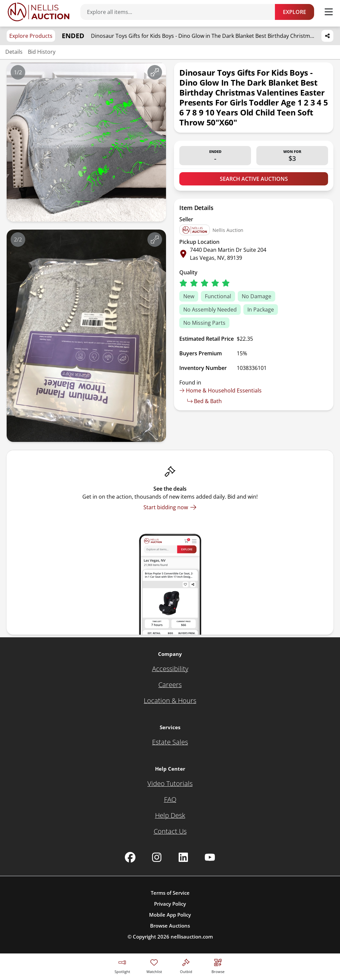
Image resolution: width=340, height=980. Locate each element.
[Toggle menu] (329, 12)
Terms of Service (170, 893)
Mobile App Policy (170, 915)
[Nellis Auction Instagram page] (157, 857)
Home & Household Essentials (220, 390)
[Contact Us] (170, 831)
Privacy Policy (170, 904)
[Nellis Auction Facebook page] (130, 857)
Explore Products (31, 36)
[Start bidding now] (170, 507)
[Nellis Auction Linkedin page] (183, 857)
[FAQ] (170, 800)
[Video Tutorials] (170, 784)
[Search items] (181, 12)
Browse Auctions (170, 926)
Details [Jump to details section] (14, 52)
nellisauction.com (192, 937)
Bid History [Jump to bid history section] (42, 52)
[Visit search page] (218, 965)
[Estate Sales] (170, 742)
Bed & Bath (205, 401)
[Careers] (170, 685)
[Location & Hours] (170, 701)
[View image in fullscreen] (155, 72)
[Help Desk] (170, 815)
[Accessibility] (170, 669)
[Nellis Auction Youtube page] (210, 857)
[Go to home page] (39, 12)
